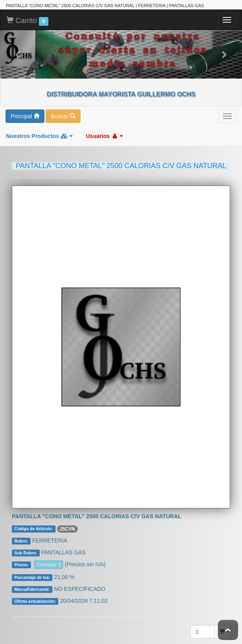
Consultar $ (49, 557)
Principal (25, 108)
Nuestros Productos (39, 128)
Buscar (63, 108)
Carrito (27, 13)
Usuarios (104, 128)
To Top (228, 630)
